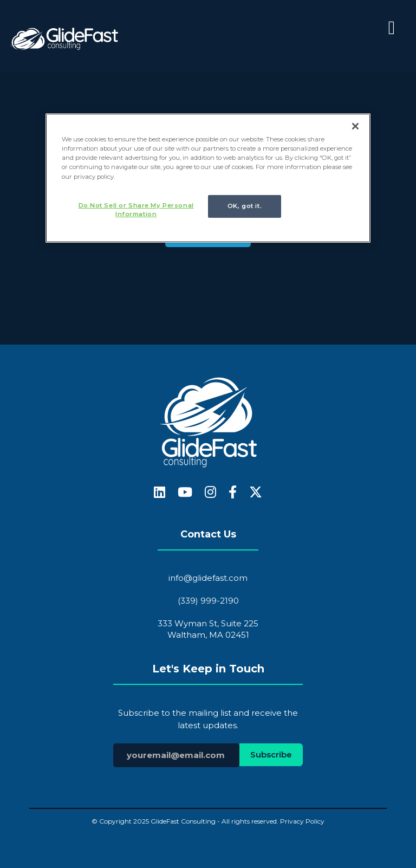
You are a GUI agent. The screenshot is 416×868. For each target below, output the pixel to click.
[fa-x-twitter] (256, 493)
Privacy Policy (302, 821)
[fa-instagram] (210, 493)
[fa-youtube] (185, 493)
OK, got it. (245, 206)
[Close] (355, 126)
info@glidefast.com (208, 578)
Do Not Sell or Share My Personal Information (136, 210)
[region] (208, 178)
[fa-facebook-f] (233, 493)
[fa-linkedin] (160, 493)
